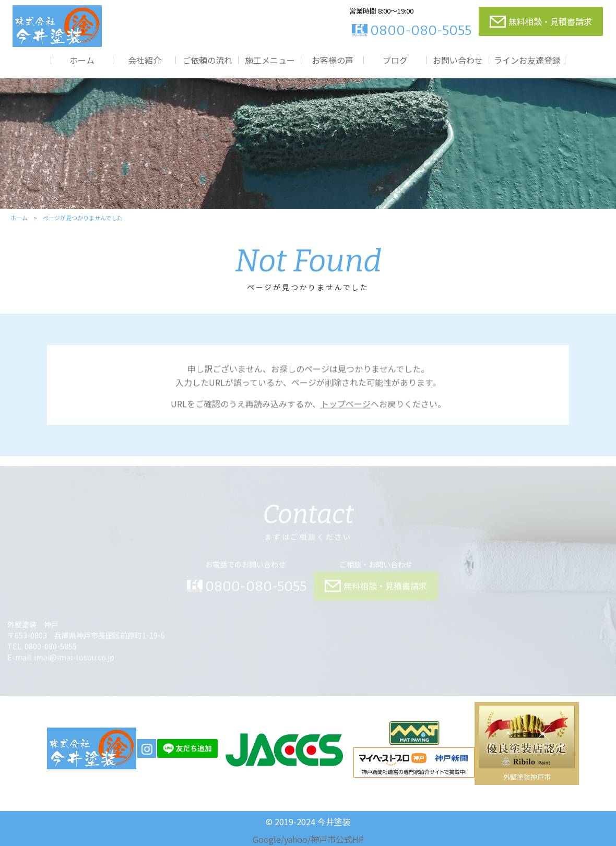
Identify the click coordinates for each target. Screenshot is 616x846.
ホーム (82, 60)
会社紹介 (145, 60)
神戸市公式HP (337, 839)
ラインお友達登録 (527, 60)
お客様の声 (333, 60)
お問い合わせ (458, 60)
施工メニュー (270, 60)
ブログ (395, 60)
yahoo (296, 839)
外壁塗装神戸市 (527, 777)
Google (267, 839)
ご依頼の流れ (207, 60)
